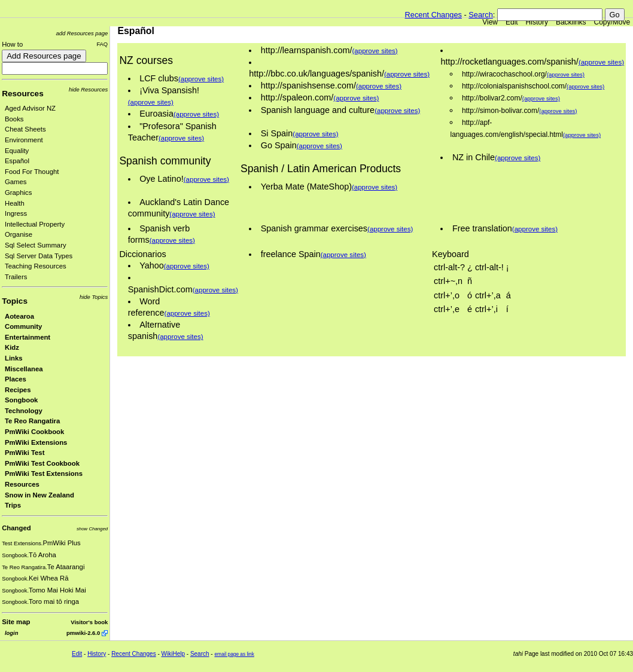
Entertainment (28, 337)
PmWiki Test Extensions (44, 474)
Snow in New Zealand (39, 495)
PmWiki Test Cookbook (42, 463)
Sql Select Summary (36, 245)
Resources (23, 94)
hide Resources (88, 89)
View (490, 22)
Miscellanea (24, 369)
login (11, 633)
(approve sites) (201, 79)
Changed (16, 528)
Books (14, 119)
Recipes (18, 390)
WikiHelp (173, 654)
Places (16, 379)
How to (12, 44)
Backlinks (571, 22)
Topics (15, 301)
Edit (512, 22)
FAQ (102, 44)
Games (16, 182)
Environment (24, 140)
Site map (16, 622)
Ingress (16, 213)
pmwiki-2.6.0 (83, 633)
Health (15, 203)
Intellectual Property (35, 224)
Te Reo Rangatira (32, 421)
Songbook (21, 400)
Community (23, 326)
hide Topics (94, 297)
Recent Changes (433, 15)
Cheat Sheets (25, 129)
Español (17, 161)
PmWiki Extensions (36, 442)
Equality (17, 151)
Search (481, 15)
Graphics (18, 193)
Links (14, 358)
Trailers (16, 277)
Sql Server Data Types (39, 256)
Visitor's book (89, 622)
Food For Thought (32, 172)
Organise (19, 234)
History (537, 22)
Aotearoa (19, 316)
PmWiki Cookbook (34, 432)
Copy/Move (612, 22)
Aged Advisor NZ (30, 108)
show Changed (92, 529)
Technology (24, 411)
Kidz (12, 347)
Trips (13, 505)
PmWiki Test (25, 453)
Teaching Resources (36, 266)
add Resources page (82, 33)
